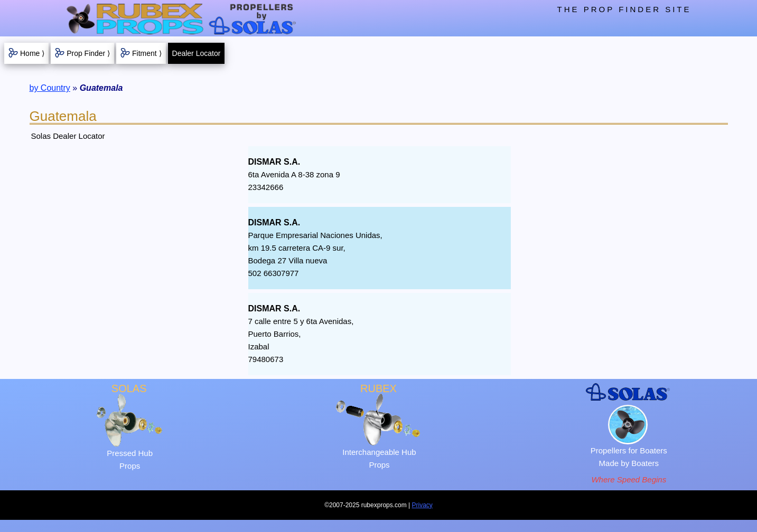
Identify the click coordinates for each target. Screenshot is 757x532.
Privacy (422, 505)
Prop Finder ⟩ (88, 53)
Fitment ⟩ (147, 53)
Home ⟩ (32, 53)
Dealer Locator (197, 53)
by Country (50, 88)
